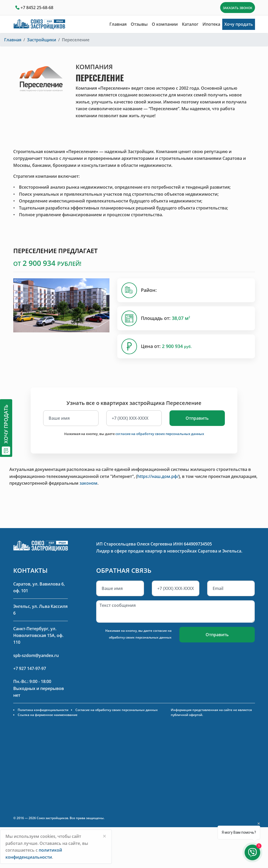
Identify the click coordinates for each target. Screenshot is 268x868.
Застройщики (42, 40)
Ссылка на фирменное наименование (48, 715)
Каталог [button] (190, 24)
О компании (165, 24)
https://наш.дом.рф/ (158, 476)
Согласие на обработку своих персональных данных (117, 710)
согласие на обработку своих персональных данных (160, 434)
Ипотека (211, 24)
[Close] (104, 836)
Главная (118, 24)
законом (89, 483)
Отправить (197, 418)
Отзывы (139, 24)
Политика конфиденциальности (43, 710)
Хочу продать (239, 24)
